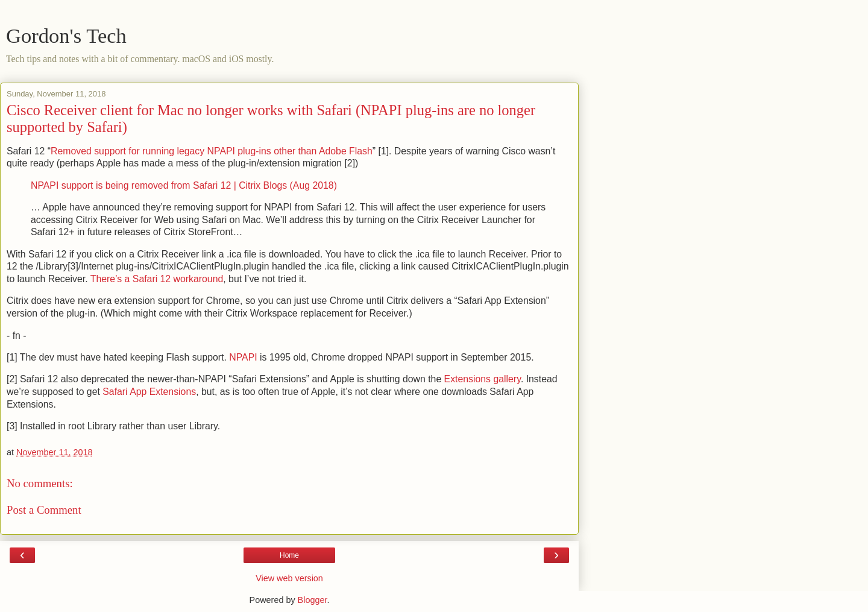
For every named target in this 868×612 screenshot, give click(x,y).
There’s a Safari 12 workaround (157, 279)
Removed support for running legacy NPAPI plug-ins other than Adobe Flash (212, 151)
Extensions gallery (483, 379)
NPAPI (243, 357)
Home (289, 555)
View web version (289, 578)
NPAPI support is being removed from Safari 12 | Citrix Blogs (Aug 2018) (184, 185)
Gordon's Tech (66, 36)
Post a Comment (44, 510)
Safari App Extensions (149, 392)
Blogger (313, 600)
